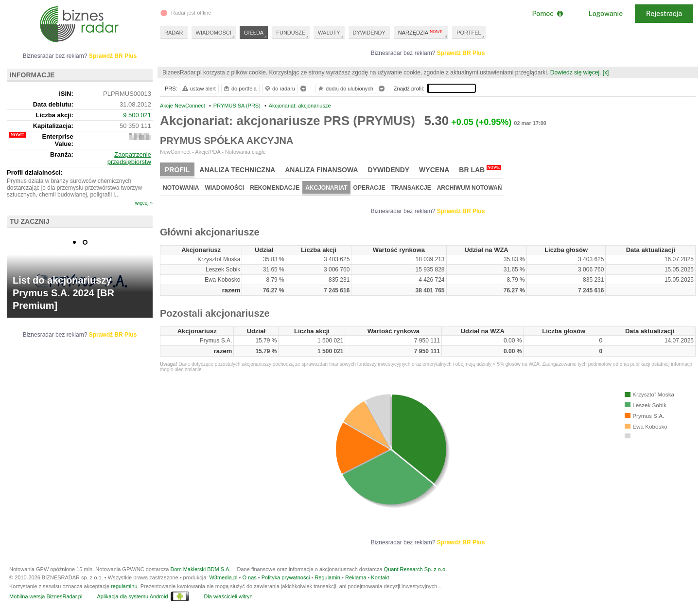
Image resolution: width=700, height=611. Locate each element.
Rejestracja (664, 14)
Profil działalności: (35, 172)
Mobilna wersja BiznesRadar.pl (46, 596)
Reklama (356, 577)
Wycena (434, 170)
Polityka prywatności (286, 577)
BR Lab (480, 169)
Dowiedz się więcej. (576, 72)
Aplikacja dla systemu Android (132, 596)
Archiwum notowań (470, 188)
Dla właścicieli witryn (228, 596)
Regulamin (327, 577)
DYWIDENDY (369, 33)
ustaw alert (199, 89)
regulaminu (124, 586)
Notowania (181, 188)
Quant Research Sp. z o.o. (416, 569)
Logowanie (606, 14)
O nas (249, 577)
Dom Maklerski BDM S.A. (200, 569)
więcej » (144, 203)
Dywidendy (389, 170)
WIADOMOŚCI (214, 33)
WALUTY (329, 33)
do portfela (240, 89)
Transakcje (411, 188)
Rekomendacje (275, 188)
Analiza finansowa (321, 170)
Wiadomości (224, 188)
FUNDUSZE (291, 33)
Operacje (369, 188)
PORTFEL (469, 33)
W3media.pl (223, 577)
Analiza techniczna (237, 170)
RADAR (174, 33)
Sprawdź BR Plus (461, 53)
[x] (606, 72)
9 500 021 (137, 115)
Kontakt (380, 577)
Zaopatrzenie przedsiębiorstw (129, 158)
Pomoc (547, 14)
